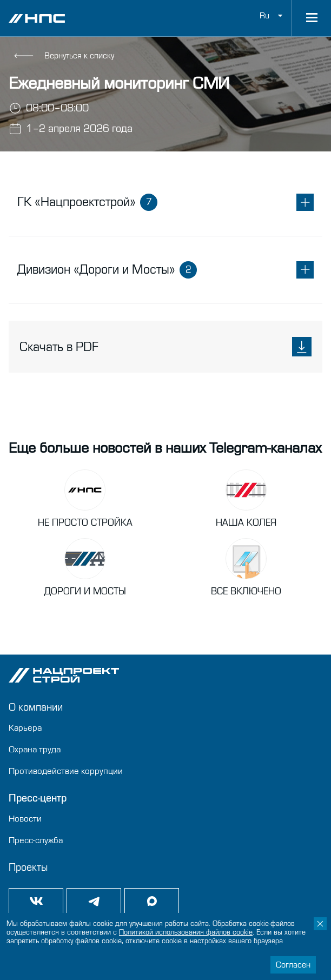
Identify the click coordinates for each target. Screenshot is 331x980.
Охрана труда (35, 749)
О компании (36, 707)
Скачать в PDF (165, 347)
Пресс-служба (36, 840)
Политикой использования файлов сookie (186, 932)
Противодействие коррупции (66, 771)
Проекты (28, 868)
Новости (25, 819)
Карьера (25, 728)
